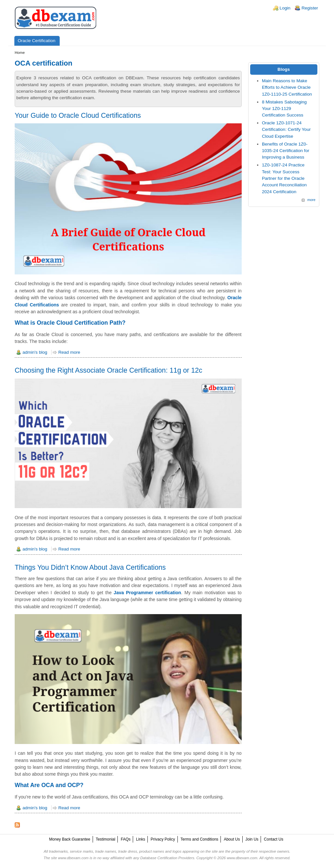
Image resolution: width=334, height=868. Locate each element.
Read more (69, 352)
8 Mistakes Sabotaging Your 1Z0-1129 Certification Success (284, 109)
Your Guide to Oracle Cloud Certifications (78, 115)
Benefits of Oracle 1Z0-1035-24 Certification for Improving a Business (286, 151)
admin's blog (35, 352)
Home (20, 53)
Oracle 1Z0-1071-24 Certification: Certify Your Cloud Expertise (286, 130)
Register (310, 8)
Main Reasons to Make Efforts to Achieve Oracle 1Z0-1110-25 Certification (287, 87)
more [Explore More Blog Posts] (311, 200)
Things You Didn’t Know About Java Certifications (90, 567)
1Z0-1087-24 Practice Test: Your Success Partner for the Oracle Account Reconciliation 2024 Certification (284, 178)
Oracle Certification (37, 41)
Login (285, 8)
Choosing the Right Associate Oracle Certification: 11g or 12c (108, 370)
